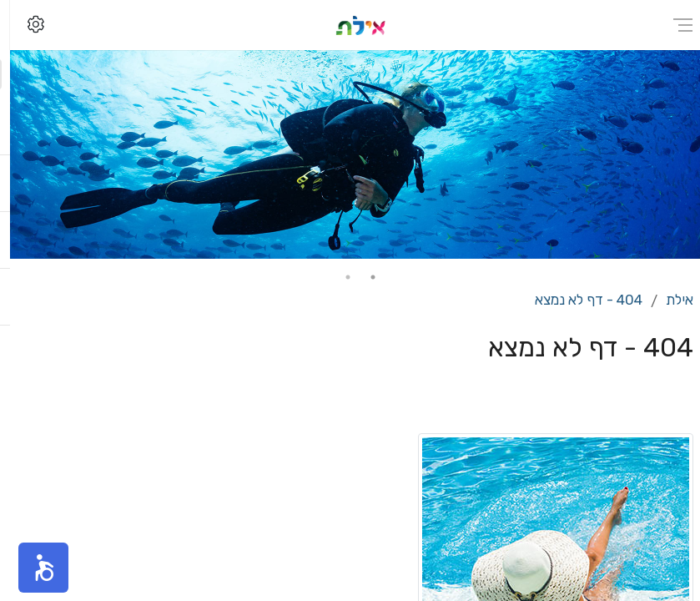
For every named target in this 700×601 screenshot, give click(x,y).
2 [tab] (338, 277)
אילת (670, 300)
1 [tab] (363, 277)
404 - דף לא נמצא (579, 300)
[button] (33, 568)
